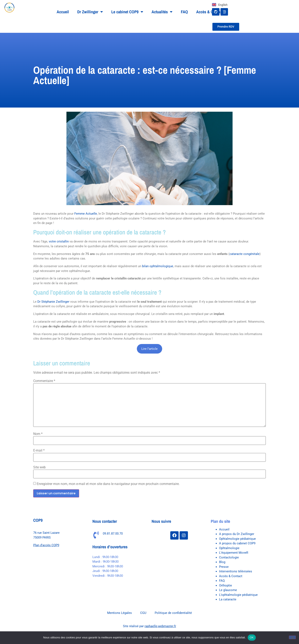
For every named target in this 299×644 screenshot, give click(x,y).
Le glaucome (228, 590)
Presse (224, 567)
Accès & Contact (210, 12)
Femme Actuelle (86, 214)
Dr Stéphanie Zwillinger (53, 302)
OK (252, 637)
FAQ (184, 12)
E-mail (39, 451)
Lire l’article (149, 349)
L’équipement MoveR (234, 553)
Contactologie (229, 557)
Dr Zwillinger (90, 12)
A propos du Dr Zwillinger (237, 534)
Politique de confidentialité (173, 613)
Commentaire (44, 381)
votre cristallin (59, 241)
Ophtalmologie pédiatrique (237, 539)
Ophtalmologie (229, 548)
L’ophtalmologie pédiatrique (238, 595)
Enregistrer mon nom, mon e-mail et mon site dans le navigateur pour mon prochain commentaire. (108, 484)
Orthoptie (225, 585)
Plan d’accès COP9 (46, 545)
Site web (39, 467)
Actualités (162, 12)
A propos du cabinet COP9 (237, 543)
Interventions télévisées (236, 571)
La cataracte (228, 599)
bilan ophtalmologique (158, 266)
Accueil (63, 12)
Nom (38, 434)
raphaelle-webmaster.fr (160, 626)
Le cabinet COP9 (127, 12)
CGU (143, 613)
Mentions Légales (119, 613)
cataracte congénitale (244, 254)
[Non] (292, 637)
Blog (222, 562)
